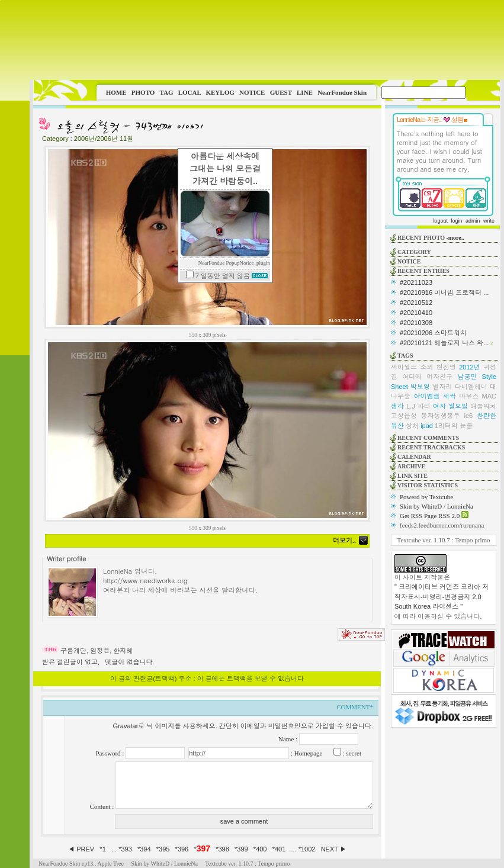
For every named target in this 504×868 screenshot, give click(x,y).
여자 (439, 406)
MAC (489, 396)
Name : (289, 739)
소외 (426, 367)
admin (473, 221)
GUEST (281, 92)
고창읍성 (404, 416)
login (456, 221)
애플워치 (483, 406)
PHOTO (143, 92)
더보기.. (344, 541)
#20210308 (416, 323)
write (489, 221)
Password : (110, 753)
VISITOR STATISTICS (428, 485)
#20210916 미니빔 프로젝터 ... (444, 292)
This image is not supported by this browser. (267, 40)
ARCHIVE (411, 466)
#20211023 (416, 282)
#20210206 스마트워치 (433, 333)
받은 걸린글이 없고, (71, 662)
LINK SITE (412, 476)
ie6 (469, 416)
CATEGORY (414, 252)
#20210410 (416, 313)
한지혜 (123, 651)
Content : (103, 806)
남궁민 (467, 377)
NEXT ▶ (334, 849)
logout (440, 221)
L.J (411, 406)
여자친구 (439, 377)
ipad (427, 426)
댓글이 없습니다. (129, 662)
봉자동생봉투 (441, 416)
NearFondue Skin (342, 92)
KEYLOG (220, 92)
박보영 (420, 387)
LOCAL (190, 92)
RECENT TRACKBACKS (431, 447)
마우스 (469, 396)
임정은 (100, 651)
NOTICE (252, 92)
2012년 (469, 367)
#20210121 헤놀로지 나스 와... (444, 343)
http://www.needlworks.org (145, 580)
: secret (351, 753)
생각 (397, 406)
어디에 (412, 377)
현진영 (446, 367)
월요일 (458, 406)
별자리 (442, 387)
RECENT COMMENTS (428, 438)
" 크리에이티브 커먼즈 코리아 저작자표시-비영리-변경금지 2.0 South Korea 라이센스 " (442, 597)
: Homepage (306, 753)
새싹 (450, 396)
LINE (305, 92)
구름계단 (73, 651)
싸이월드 (404, 367)
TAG (166, 92)
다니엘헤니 (471, 387)
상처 (412, 426)
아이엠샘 (426, 396)
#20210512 (416, 303)
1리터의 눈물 (454, 426)
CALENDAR (414, 457)
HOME (116, 92)
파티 (424, 406)
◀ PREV (82, 849)
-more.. (455, 238)
